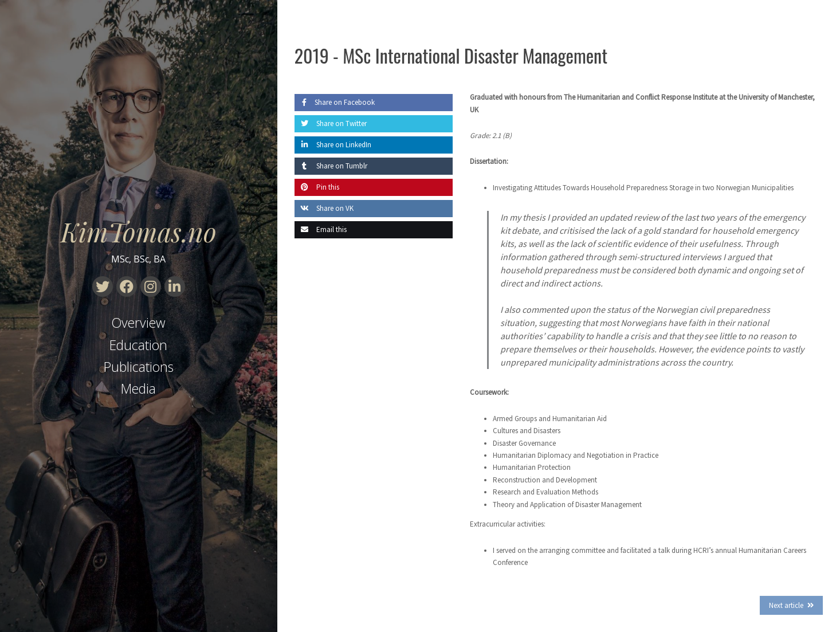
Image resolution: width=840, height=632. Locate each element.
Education (138, 345)
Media (138, 388)
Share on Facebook (335, 102)
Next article (786, 605)
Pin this (317, 187)
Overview (138, 323)
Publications (139, 367)
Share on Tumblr (331, 166)
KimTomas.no (139, 231)
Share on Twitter (331, 123)
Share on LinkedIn (333, 145)
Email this (321, 229)
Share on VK (324, 208)
